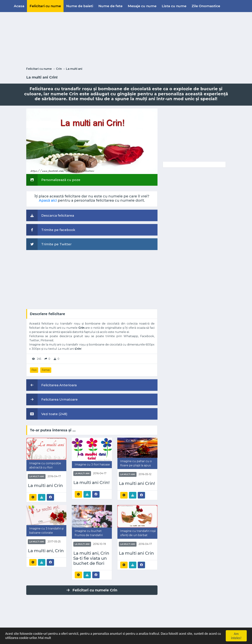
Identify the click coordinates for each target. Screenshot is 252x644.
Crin (59, 69)
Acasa (19, 6)
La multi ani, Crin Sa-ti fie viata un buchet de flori (91, 558)
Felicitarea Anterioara (51, 385)
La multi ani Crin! (91, 483)
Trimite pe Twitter (49, 244)
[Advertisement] (126, 39)
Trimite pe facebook (51, 230)
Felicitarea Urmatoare (52, 399)
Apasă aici (48, 200)
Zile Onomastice (206, 6)
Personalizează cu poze (53, 180)
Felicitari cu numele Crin (92, 590)
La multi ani (74, 69)
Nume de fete (110, 6)
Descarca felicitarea (50, 215)
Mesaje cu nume (142, 6)
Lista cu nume (174, 6)
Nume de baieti (80, 6)
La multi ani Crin (45, 486)
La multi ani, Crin (46, 551)
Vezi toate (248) (47, 414)
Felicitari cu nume (45, 6)
